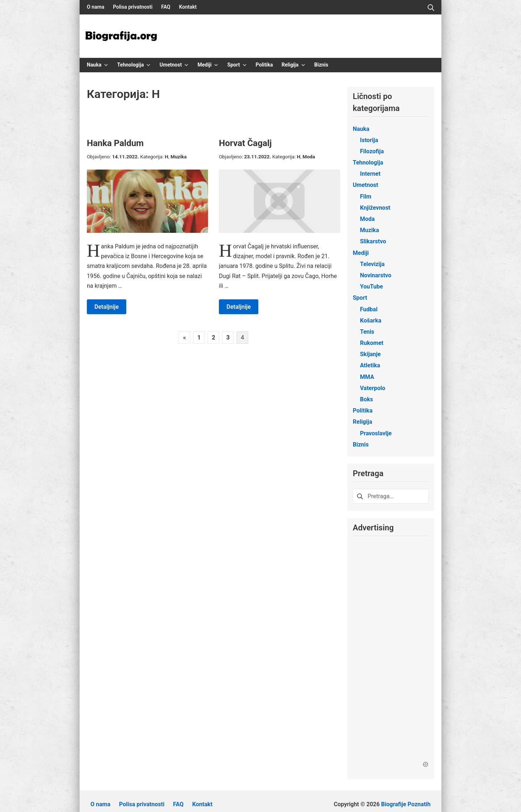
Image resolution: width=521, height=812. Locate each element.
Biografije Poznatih (406, 798)
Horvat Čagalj (245, 143)
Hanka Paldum (115, 143)
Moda (309, 157)
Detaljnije (107, 307)
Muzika (179, 157)
